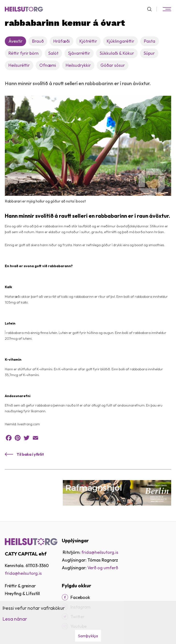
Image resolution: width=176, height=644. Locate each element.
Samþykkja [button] (88, 636)
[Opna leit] (151, 9)
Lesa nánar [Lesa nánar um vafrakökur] (15, 619)
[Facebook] (65, 597)
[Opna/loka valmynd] (167, 9)
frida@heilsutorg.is (23, 573)
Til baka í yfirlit (30, 454)
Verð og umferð (103, 568)
